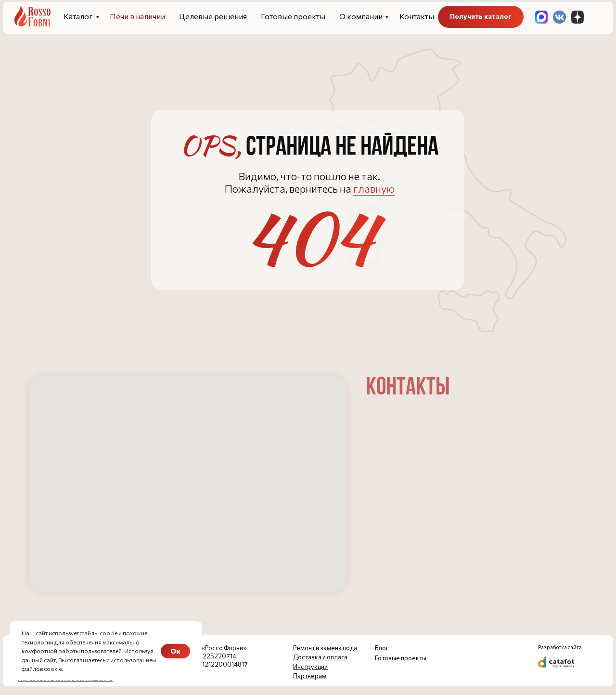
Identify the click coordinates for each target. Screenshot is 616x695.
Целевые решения (213, 16)
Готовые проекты (293, 16)
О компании (361, 16)
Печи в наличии (137, 16)
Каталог (78, 16)
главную (374, 189)
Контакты (417, 16)
